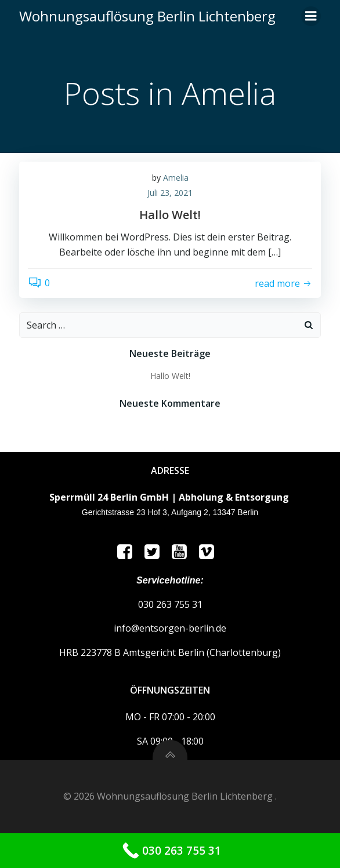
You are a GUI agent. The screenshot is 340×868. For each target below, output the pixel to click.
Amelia (176, 178)
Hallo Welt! (170, 376)
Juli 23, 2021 (170, 193)
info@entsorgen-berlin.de (170, 628)
